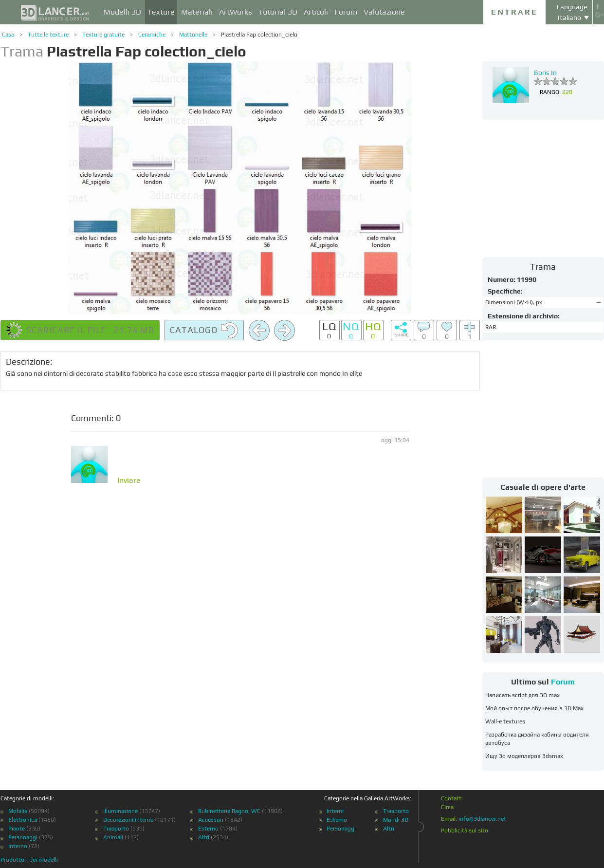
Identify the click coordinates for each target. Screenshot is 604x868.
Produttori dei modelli (29, 860)
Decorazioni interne (128, 820)
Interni (335, 811)
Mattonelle (193, 35)
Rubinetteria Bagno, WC (229, 811)
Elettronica (23, 820)
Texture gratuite (103, 35)
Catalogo (204, 331)
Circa (447, 807)
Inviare (129, 480)
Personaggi (23, 837)
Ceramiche (152, 35)
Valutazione (384, 12)
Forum (346, 12)
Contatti (452, 798)
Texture (161, 12)
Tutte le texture (48, 35)
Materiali (197, 12)
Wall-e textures (505, 721)
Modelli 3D (122, 12)
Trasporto (116, 829)
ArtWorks (236, 12)
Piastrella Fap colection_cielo (259, 35)
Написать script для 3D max (522, 695)
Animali (113, 837)
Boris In (545, 73)
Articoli (316, 12)
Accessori (211, 820)
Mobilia (18, 811)
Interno (18, 846)
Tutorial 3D (278, 12)
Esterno (208, 829)
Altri (204, 837)
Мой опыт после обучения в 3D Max (534, 708)
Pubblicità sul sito (465, 831)
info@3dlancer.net (482, 819)
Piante (17, 829)
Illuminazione (120, 811)
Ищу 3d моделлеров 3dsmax (524, 756)
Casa (8, 35)
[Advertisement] (543, 188)
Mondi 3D (396, 820)
